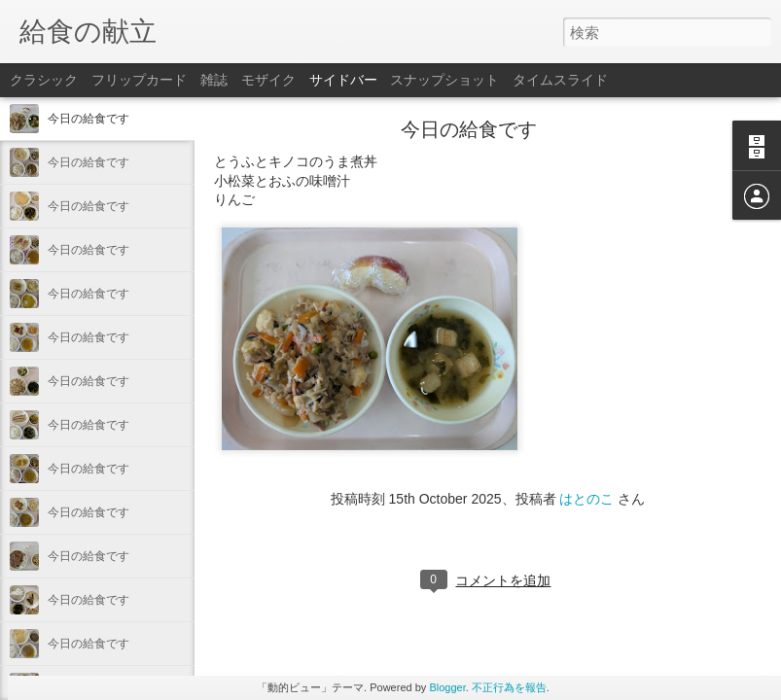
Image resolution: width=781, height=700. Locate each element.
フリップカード (139, 80)
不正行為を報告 (509, 687)
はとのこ (586, 499)
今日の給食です (89, 119)
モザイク (268, 80)
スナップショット (444, 80)
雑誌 (214, 80)
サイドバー (343, 80)
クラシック (44, 80)
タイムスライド (560, 80)
